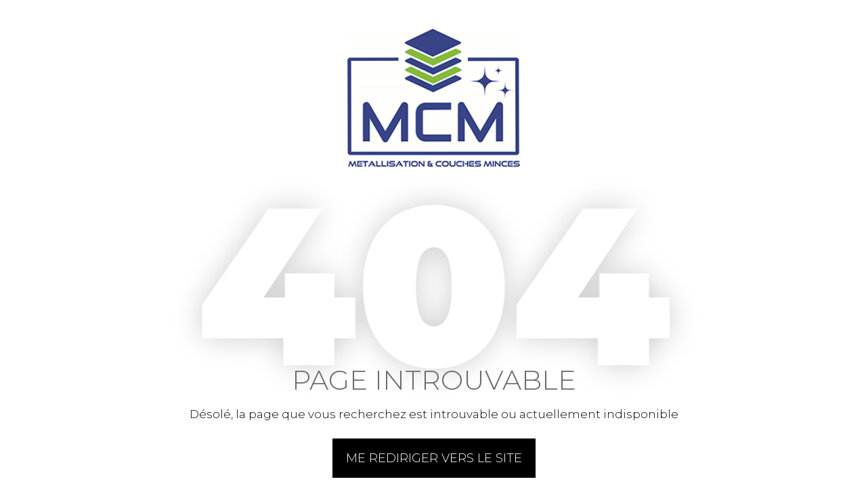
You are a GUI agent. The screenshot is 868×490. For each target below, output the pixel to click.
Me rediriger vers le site (434, 458)
